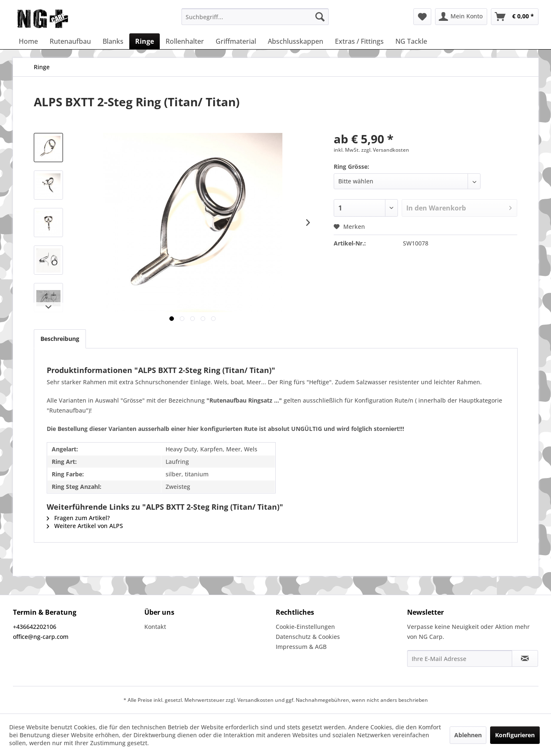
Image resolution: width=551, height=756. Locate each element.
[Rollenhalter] (185, 41)
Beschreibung (60, 339)
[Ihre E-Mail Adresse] (460, 658)
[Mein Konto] (461, 17)
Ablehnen (468, 735)
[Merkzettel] (422, 17)
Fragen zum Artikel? (78, 518)
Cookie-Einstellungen (305, 627)
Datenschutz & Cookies (308, 637)
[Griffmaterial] (236, 41)
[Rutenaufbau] (70, 41)
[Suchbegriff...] (255, 17)
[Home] (28, 41)
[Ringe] (145, 41)
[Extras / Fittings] (359, 41)
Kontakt (155, 627)
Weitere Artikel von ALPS (85, 526)
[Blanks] (113, 41)
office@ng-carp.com (41, 637)
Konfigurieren (515, 735)
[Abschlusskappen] (296, 41)
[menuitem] (255, 17)
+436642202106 (35, 627)
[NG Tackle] (411, 41)
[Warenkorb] (515, 17)
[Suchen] (320, 17)
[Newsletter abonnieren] (525, 658)
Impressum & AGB (301, 647)
